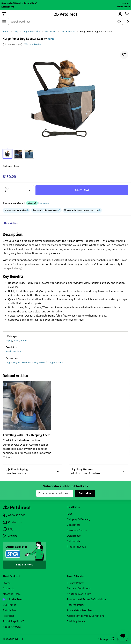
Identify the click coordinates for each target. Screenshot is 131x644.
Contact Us (74, 525)
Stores (7, 583)
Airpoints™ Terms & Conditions (86, 616)
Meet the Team (12, 594)
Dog (8, 362)
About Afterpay (12, 627)
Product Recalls (76, 547)
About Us (8, 588)
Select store (123, 6)
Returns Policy (76, 605)
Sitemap (103, 639)
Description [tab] (11, 223)
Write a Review (33, 44)
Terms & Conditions (79, 588)
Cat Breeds (73, 541)
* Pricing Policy (76, 621)
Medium (17, 351)
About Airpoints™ (13, 621)
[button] (4, 14)
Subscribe (85, 493)
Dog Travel (40, 362)
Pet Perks (8, 616)
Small (9, 351)
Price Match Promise (79, 610)
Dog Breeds (74, 536)
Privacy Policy (75, 583)
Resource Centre (77, 530)
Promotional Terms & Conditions (87, 599)
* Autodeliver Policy (79, 594)
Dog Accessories (22, 362)
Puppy (9, 340)
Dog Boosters (56, 362)
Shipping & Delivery (79, 519)
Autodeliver (10, 610)
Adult (16, 340)
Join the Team (13, 599)
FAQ (69, 514)
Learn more (8, 7)
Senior (24, 340)
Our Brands (10, 605)
